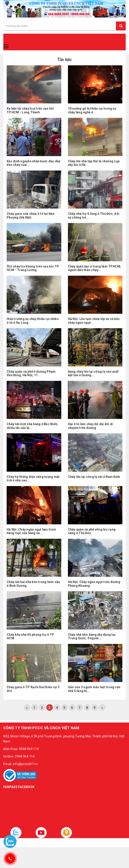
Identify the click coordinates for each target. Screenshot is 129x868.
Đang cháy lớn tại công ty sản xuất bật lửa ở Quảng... (93, 373)
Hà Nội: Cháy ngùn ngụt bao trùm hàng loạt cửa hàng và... (31, 531)
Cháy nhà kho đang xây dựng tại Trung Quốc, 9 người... (92, 636)
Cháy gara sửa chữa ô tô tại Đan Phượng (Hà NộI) (31, 216)
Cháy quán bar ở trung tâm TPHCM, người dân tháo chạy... (95, 268)
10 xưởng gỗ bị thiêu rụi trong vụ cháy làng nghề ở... (92, 110)
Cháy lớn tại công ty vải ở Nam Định (94, 477)
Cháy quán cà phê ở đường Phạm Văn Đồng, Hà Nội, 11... (31, 373)
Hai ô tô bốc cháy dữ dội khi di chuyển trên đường (90, 426)
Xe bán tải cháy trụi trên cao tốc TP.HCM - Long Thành (30, 110)
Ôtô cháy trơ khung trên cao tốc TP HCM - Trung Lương (33, 268)
